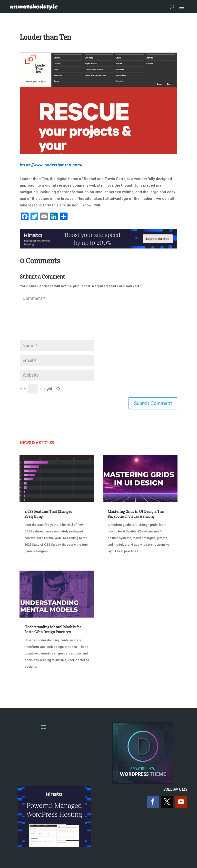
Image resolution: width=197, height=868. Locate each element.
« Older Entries (36, 685)
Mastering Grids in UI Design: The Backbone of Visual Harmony (136, 514)
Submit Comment (153, 403)
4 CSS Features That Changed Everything (48, 514)
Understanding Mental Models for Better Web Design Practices (53, 629)
